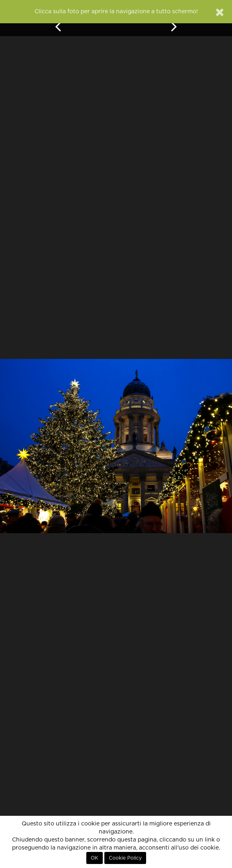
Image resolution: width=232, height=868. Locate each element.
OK (95, 858)
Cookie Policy (125, 858)
